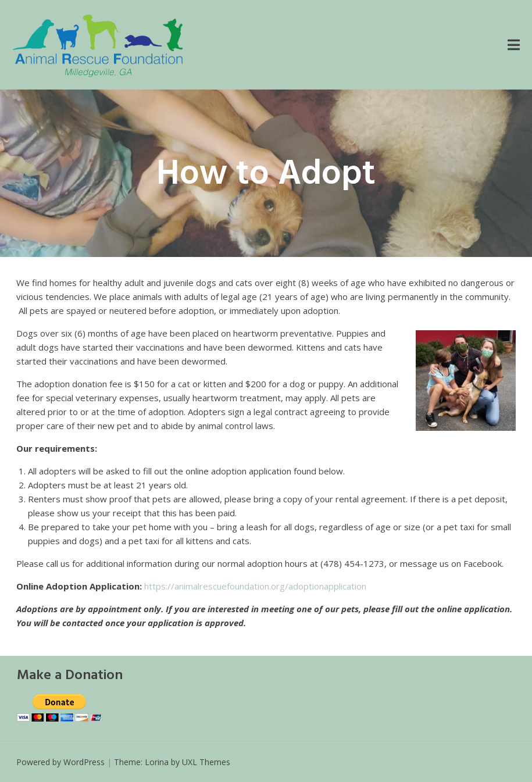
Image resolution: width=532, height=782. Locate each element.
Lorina (157, 762)
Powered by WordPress (60, 762)
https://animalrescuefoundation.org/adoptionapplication (255, 586)
